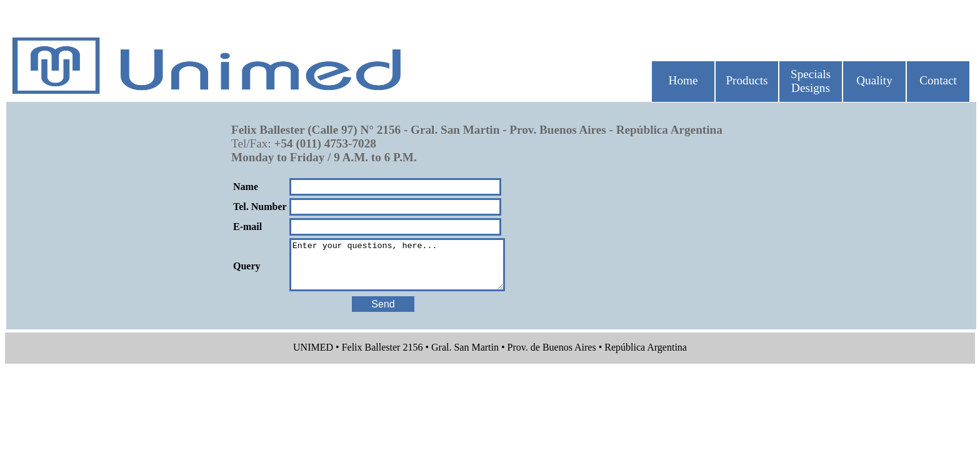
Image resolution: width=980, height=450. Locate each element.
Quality (874, 80)
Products (747, 80)
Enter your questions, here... (410, 269)
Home (683, 80)
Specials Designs (811, 81)
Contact (938, 80)
